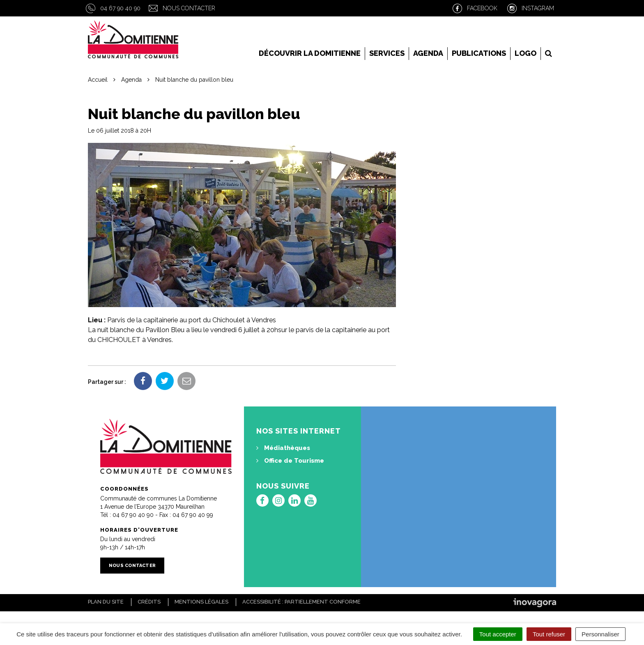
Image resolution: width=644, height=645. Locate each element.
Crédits (149, 602)
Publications (479, 53)
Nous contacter (189, 8)
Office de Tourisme (290, 461)
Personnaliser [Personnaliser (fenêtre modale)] (600, 634)
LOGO (526, 53)
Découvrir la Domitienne (310, 53)
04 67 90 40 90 (120, 8)
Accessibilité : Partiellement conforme (301, 602)
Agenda (428, 53)
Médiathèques (283, 448)
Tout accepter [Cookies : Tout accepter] (498, 634)
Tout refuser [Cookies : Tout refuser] (549, 634)
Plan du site (106, 602)
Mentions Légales (201, 602)
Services (387, 53)
